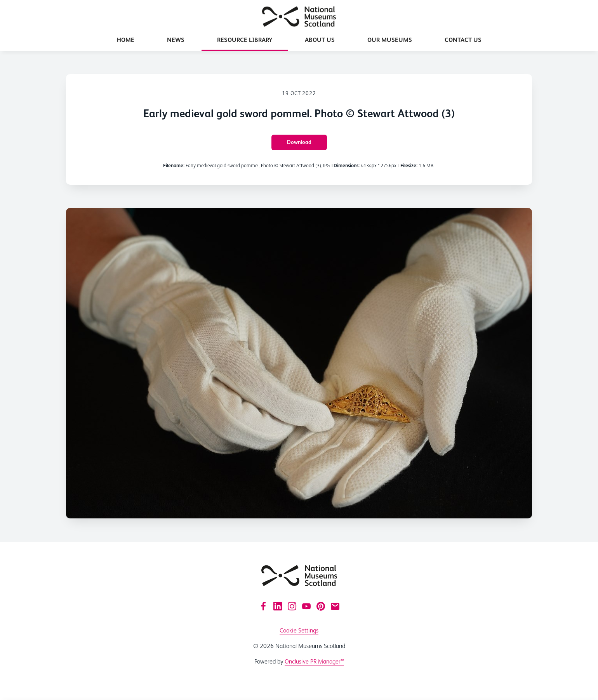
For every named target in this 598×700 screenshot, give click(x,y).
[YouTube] (306, 606)
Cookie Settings (299, 630)
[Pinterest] (321, 606)
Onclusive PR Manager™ (314, 661)
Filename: (174, 165)
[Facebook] (263, 606)
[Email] (335, 606)
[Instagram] (292, 606)
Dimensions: (347, 165)
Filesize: (409, 165)
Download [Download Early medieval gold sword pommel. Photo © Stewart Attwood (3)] (299, 142)
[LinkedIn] (278, 606)
